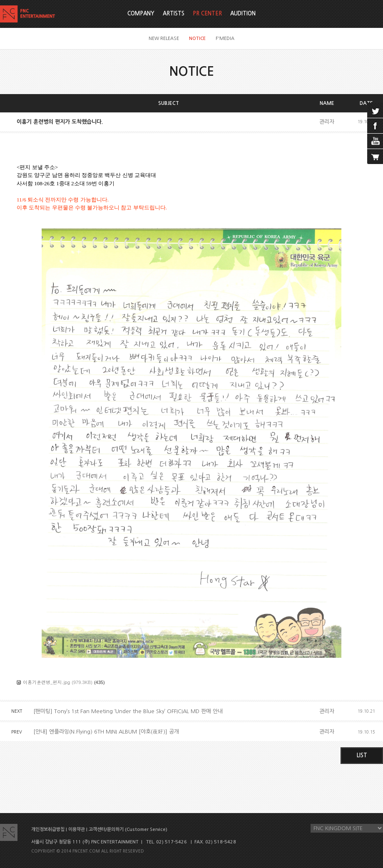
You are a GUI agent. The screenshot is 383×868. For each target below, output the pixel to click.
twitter (375, 110)
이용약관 (77, 829)
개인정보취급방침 (48, 829)
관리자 (327, 122)
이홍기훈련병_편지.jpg (46, 682)
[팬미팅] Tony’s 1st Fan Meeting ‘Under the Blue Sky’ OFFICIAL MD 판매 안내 (128, 711)
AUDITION (243, 14)
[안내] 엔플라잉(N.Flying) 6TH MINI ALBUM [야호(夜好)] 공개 (106, 732)
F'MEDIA (225, 39)
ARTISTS (174, 14)
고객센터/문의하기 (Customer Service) (128, 829)
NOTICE (197, 39)
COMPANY (141, 14)
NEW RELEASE (164, 39)
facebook (375, 126)
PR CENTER (207, 14)
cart (375, 157)
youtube (375, 141)
